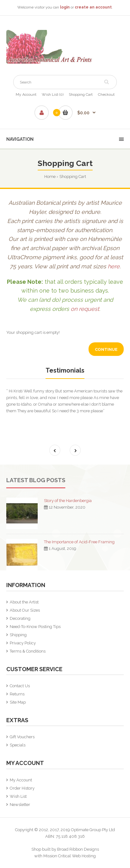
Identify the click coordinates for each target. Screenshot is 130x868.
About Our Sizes (25, 610)
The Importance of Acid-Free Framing (79, 542)
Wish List (18, 796)
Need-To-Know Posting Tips (35, 627)
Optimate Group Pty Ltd (93, 830)
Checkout (106, 94)
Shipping (18, 635)
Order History (22, 788)
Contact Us (20, 686)
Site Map (18, 702)
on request (85, 309)
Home (50, 177)
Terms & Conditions (28, 651)
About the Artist (24, 602)
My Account (26, 94)
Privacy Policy (23, 643)
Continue (106, 349)
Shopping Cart (81, 94)
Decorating (20, 618)
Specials (18, 745)
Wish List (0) (53, 94)
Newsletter (20, 805)
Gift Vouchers (22, 737)
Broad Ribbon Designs (78, 849)
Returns (17, 694)
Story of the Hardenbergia (68, 501)
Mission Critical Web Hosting (70, 856)
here (114, 266)
